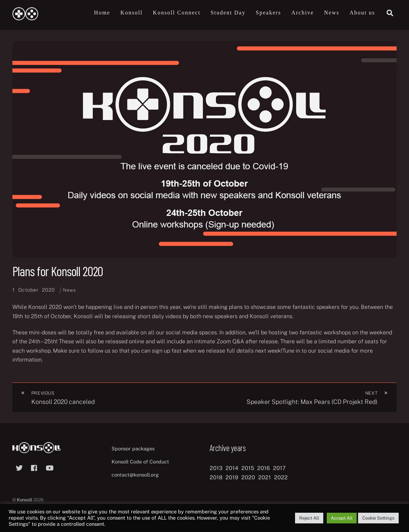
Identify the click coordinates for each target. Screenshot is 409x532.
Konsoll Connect (177, 13)
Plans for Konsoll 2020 (58, 271)
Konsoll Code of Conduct (140, 462)
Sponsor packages (133, 448)
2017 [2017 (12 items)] (279, 468)
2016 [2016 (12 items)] (264, 468)
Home (102, 13)
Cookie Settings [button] (378, 518)
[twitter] (19, 467)
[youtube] (50, 467)
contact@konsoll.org (135, 475)
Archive (303, 13)
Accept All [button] (342, 518)
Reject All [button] (309, 518)
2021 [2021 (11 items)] (265, 477)
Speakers (269, 13)
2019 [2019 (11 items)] (232, 477)
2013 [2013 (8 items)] (216, 468)
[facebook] (34, 467)
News (332, 13)
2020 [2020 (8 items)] (248, 477)
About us (362, 13)
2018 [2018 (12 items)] (216, 477)
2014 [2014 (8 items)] (232, 468)
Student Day (228, 13)
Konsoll (132, 13)
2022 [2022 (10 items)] (281, 477)
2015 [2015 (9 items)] (248, 468)
